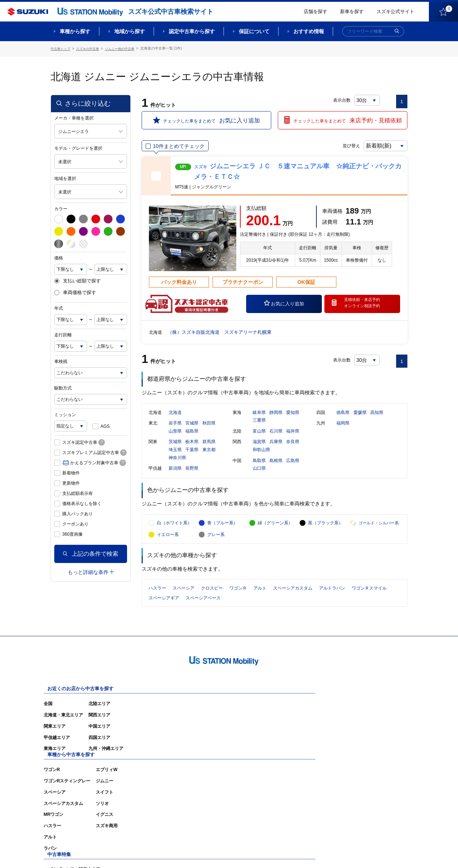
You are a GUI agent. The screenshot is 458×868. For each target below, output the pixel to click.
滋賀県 (259, 449)
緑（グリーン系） (275, 537)
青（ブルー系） (222, 537)
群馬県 (209, 449)
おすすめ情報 (309, 31)
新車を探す (352, 11)
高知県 (377, 419)
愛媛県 (360, 419)
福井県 (293, 438)
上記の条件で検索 (91, 553)
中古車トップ (62, 48)
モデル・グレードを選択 (78, 147)
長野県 (192, 475)
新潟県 (175, 475)
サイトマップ (284, 852)
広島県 (293, 467)
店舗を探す (315, 11)
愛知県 (293, 419)
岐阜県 (259, 419)
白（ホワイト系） (174, 537)
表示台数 (342, 99)
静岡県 (276, 419)
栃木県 (192, 449)
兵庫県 (276, 449)
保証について (254, 31)
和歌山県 (261, 457)
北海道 (175, 419)
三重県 (259, 427)
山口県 (259, 475)
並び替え (344, 145)
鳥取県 (259, 467)
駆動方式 (63, 387)
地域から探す (130, 31)
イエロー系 (168, 549)
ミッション (65, 414)
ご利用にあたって (324, 852)
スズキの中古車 (91, 48)
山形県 (175, 438)
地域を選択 (65, 177)
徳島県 (343, 419)
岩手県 (175, 430)
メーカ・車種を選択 (74, 117)
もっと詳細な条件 (91, 571)
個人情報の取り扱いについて (379, 852)
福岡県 (343, 430)
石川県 (276, 438)
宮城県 (192, 430)
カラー (61, 208)
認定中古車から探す (192, 31)
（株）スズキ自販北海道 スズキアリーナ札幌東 (224, 331)
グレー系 (216, 549)
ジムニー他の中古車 (126, 48)
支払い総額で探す (78, 280)
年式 (59, 307)
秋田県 (209, 430)
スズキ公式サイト (395, 11)
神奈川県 (177, 464)
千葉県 (192, 457)
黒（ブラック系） (325, 537)
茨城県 (175, 449)
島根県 (276, 467)
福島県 (192, 438)
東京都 (209, 457)
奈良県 (293, 449)
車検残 (61, 360)
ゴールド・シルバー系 (379, 537)
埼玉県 (175, 457)
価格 (59, 257)
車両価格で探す (75, 292)
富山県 (259, 438)
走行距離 (63, 334)
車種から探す (75, 31)
